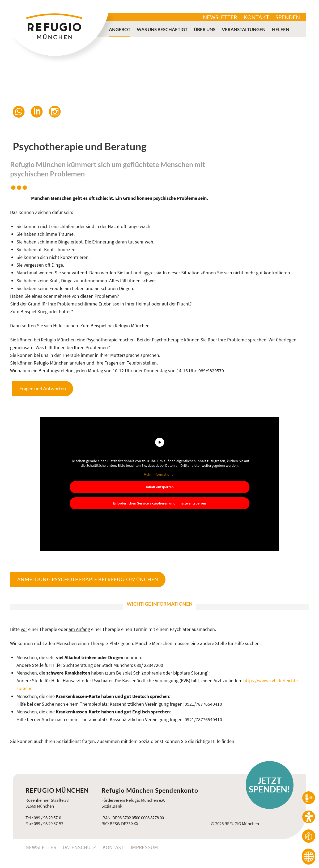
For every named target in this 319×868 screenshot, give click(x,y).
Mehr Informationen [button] (160, 475)
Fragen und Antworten (43, 388)
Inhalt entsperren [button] (159, 487)
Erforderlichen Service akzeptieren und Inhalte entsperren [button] (160, 503)
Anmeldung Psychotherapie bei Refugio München (88, 579)
